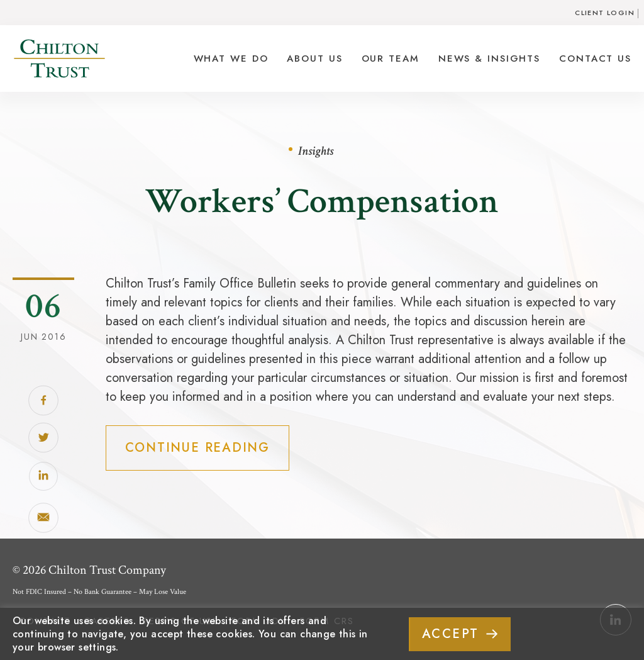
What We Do (231, 59)
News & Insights (489, 59)
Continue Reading (197, 448)
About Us (314, 59)
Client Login (605, 13)
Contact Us (595, 59)
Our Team (391, 59)
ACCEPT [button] (451, 634)
